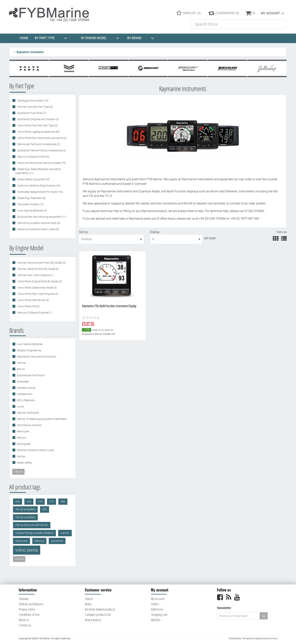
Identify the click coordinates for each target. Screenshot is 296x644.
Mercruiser (23, 431)
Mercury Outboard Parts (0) (33, 157)
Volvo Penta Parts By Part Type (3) (37, 125)
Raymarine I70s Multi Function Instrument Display (109, 306)
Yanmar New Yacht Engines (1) (35, 275)
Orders (155, 604)
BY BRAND (141, 38)
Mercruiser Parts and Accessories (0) (39, 144)
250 (29, 502)
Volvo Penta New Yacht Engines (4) (38, 294)
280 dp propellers (25, 509)
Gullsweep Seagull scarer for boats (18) (40, 192)
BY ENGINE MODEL (100, 38)
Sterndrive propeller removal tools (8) (39, 223)
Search (89, 599)
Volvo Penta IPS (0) (28, 306)
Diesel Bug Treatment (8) (31, 198)
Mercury (22, 438)
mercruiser (22, 541)
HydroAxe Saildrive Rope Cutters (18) (39, 186)
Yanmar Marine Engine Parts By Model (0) (41, 263)
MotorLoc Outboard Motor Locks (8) (38, 229)
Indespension (25, 394)
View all (18, 472)
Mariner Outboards (28, 413)
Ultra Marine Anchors (29, 425)
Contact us (25, 625)
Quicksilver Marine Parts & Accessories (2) (41, 150)
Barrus (21, 369)
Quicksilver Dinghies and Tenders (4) (38, 119)
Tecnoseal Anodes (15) (30, 204)
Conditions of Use (29, 615)
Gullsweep (23, 382)
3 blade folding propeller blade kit (34, 533)
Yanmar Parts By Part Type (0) (35, 107)
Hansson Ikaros (26, 388)
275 (52, 502)
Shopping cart (159, 615)
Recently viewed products (100, 609)
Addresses (157, 609)
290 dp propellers (25, 517)
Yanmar (21, 363)
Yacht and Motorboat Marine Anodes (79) (41, 163)
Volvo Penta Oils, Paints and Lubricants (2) (42, 138)
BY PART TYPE (51, 38)
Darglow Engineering (29, 350)
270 (40, 502)
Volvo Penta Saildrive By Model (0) (37, 288)
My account (270, 13)
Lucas (20, 406)
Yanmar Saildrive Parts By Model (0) (38, 269)
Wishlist (156, 620)
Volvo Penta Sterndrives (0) (33, 300)
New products (93, 620)
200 (18, 502)
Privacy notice (27, 609)
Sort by (83, 232)
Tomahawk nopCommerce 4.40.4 (260, 638)
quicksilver (57, 541)
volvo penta (27, 550)
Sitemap (24, 599)
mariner (65, 533)
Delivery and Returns (31, 604)
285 (45, 509)
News (88, 604)
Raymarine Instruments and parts (37, 357)
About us (24, 620)
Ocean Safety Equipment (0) (33, 179)
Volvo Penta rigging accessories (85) (38, 132)
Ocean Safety (25, 463)
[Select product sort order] (112, 239)
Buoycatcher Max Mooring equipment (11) (42, 217)
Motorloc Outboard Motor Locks (35, 450)
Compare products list (98, 615)
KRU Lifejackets (26, 400)
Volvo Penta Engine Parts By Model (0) (39, 281)
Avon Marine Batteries (30, 344)
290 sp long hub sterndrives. (32, 525)
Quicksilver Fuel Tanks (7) (32, 113)
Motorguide (24, 444)
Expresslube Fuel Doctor (31, 375)
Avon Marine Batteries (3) (32, 211)
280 (63, 502)
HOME (24, 38)
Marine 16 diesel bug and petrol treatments (42, 419)
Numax (21, 456)
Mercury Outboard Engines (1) (35, 313)
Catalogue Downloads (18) (33, 101)
